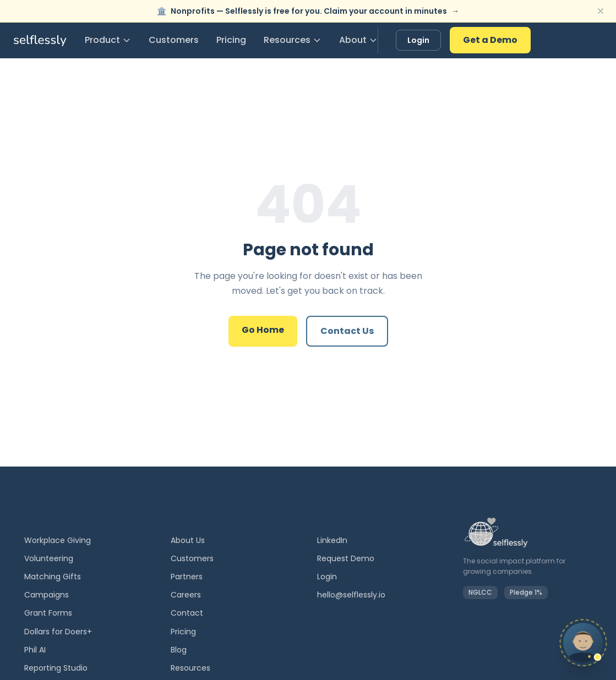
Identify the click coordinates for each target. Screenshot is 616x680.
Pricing (231, 40)
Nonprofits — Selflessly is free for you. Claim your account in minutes (308, 11)
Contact (187, 613)
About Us (188, 540)
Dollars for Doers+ (58, 632)
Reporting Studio (56, 668)
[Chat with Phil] (543, 645)
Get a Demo (490, 40)
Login (418, 40)
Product (108, 40)
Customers (174, 40)
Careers (186, 595)
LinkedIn (332, 540)
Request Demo (346, 558)
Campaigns (47, 595)
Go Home (263, 330)
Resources (293, 40)
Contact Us (347, 331)
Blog (179, 650)
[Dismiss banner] (601, 11)
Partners (187, 577)
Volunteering (49, 558)
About (358, 40)
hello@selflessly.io (351, 595)
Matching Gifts (53, 577)
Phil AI (35, 650)
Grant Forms (48, 613)
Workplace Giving (58, 540)
